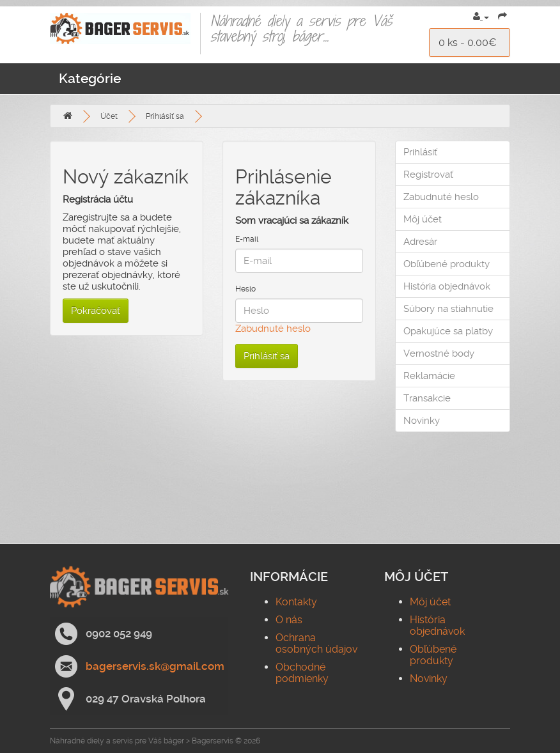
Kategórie (90, 79)
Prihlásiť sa (165, 116)
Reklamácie (429, 376)
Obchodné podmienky (302, 673)
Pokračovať (96, 311)
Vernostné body (439, 353)
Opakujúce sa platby (448, 331)
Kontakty (296, 602)
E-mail (247, 239)
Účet (109, 116)
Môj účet (423, 219)
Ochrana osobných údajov (316, 643)
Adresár (420, 242)
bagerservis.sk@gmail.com (155, 666)
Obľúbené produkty (447, 264)
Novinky (422, 421)
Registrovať (428, 175)
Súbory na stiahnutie (448, 309)
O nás (289, 620)
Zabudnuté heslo (273, 329)
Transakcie (427, 398)
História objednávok (447, 286)
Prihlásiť (420, 152)
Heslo (245, 289)
